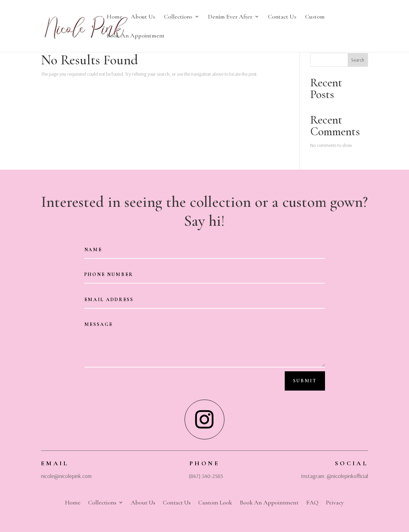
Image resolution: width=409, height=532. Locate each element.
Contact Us (282, 17)
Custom (315, 17)
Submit (305, 381)
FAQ (312, 502)
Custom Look (215, 502)
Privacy (335, 502)
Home (114, 17)
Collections (178, 17)
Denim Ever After (230, 17)
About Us (143, 17)
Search (358, 60)
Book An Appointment (136, 36)
